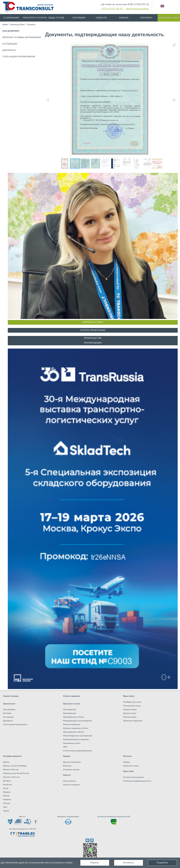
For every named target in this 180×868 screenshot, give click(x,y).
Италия (6, 796)
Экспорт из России (11, 777)
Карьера (124, 18)
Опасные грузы (130, 717)
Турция (6, 811)
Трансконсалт (9, 704)
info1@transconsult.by (137, 9)
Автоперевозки (70, 709)
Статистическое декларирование (77, 751)
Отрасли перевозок (72, 696)
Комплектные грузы (132, 706)
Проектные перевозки (133, 721)
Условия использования (134, 777)
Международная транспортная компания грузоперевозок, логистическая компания (53, 8)
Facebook (87, 840)
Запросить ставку (169, 18)
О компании (11, 18)
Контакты (146, 18)
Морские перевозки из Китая (76, 728)
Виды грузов (56, 18)
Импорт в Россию (11, 770)
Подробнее (162, 863)
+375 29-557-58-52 (112, 9)
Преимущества (93, 338)
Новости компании (71, 785)
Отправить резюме (71, 770)
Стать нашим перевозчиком (19, 57)
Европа (6, 762)
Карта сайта (128, 771)
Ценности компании (72, 762)
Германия (7, 800)
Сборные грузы (130, 709)
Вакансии (67, 766)
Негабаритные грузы (132, 702)
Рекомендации (93, 343)
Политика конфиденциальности (137, 781)
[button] (174, 45)
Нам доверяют (11, 31)
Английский (162, 6)
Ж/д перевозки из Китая (73, 732)
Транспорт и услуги (35, 18)
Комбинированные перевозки (76, 739)
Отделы (127, 762)
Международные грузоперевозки (77, 721)
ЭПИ (65, 747)
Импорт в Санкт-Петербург (15, 766)
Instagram (92, 840)
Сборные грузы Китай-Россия (16, 773)
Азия (5, 807)
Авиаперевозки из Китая (74, 717)
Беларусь (7, 781)
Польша (7, 803)
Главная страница (11, 696)
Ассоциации (10, 44)
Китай (6, 788)
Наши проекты (70, 781)
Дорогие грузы (130, 713)
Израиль (7, 792)
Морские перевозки (72, 724)
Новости (101, 18)
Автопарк (7, 713)
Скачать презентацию (93, 330)
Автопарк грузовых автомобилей (22, 38)
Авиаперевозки (70, 713)
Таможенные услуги (72, 743)
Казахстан (7, 785)
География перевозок (12, 756)
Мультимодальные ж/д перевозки (78, 736)
